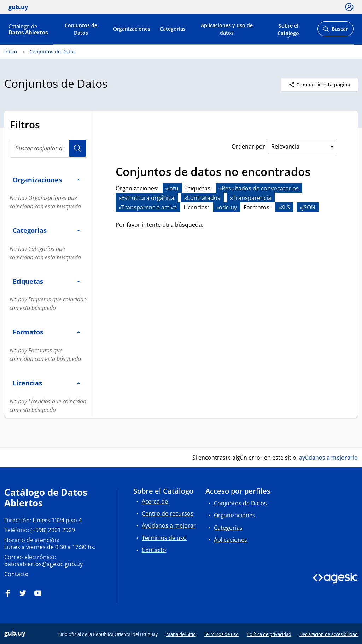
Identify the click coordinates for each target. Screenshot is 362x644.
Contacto (16, 574)
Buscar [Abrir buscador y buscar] (335, 31)
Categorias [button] (46, 230)
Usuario (77, 148)
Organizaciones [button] (46, 180)
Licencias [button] (46, 383)
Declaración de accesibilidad (329, 634)
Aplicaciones (230, 540)
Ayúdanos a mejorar (169, 525)
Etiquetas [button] (46, 281)
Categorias (173, 29)
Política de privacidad (269, 634)
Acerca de (155, 501)
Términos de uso (164, 538)
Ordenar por (248, 146)
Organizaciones (132, 29)
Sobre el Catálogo (288, 29)
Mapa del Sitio (181, 634)
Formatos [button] (46, 332)
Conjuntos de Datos (81, 29)
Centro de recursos (168, 513)
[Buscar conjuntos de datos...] (48, 148)
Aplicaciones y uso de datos (227, 29)
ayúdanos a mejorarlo (328, 458)
